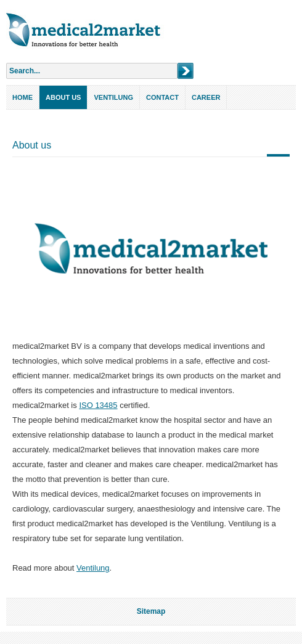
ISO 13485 (98, 405)
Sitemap (151, 611)
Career (206, 97)
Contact (162, 97)
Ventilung (113, 97)
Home (22, 97)
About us (63, 97)
